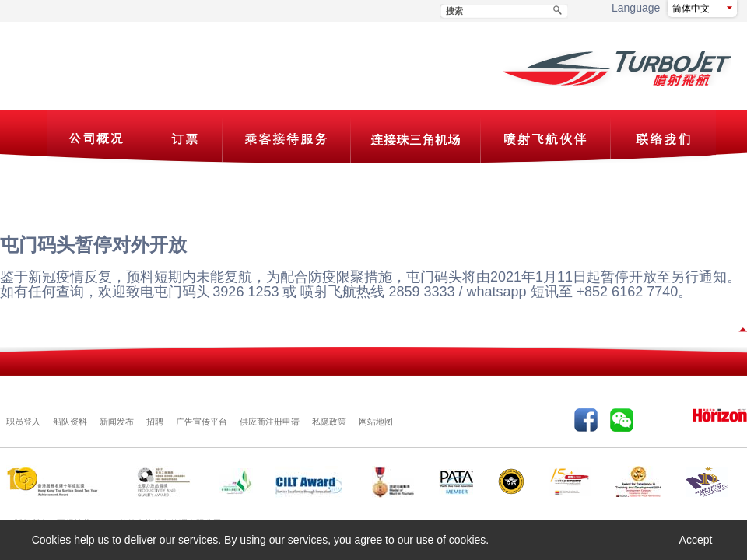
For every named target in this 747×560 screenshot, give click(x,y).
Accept (696, 540)
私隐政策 (329, 422)
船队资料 (70, 422)
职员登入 (23, 422)
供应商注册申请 (270, 422)
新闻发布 (117, 422)
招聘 (155, 422)
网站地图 (376, 422)
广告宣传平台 (202, 422)
